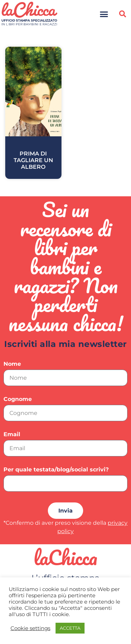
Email (12, 435)
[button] (104, 14)
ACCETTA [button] (70, 628)
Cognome (18, 399)
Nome (12, 364)
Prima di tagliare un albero (33, 160)
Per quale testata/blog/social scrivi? (56, 470)
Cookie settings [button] (30, 628)
